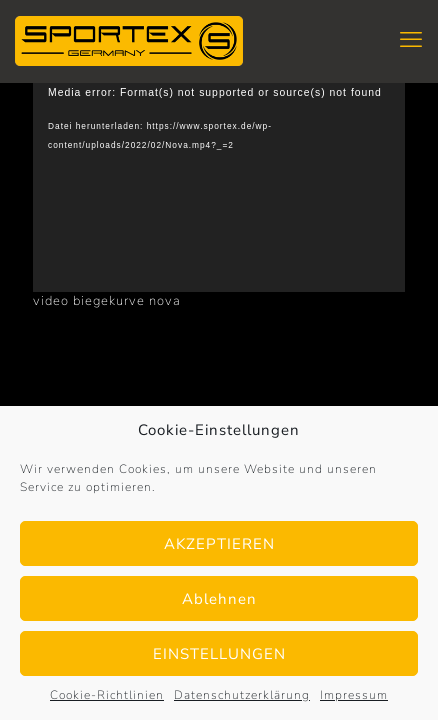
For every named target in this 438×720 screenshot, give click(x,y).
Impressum (354, 695)
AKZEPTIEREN (219, 544)
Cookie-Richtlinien (107, 695)
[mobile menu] (411, 40)
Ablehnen (219, 599)
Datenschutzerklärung (242, 695)
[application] (219, 187)
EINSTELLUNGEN (219, 654)
